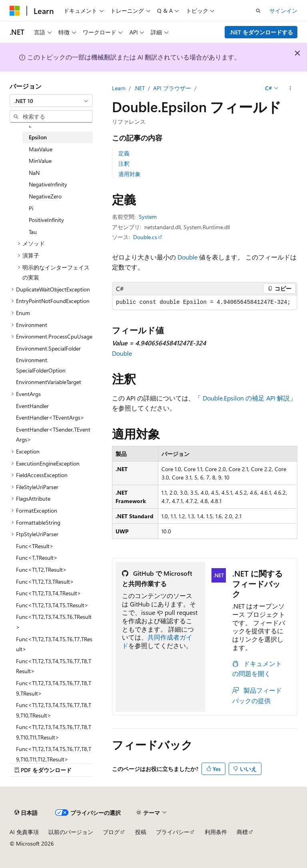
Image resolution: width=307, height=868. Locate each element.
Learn (119, 88)
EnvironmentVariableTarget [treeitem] (49, 382)
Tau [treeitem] (33, 232)
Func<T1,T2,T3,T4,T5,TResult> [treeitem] (52, 605)
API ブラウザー (172, 88)
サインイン (283, 11)
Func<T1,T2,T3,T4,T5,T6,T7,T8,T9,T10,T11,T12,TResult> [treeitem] (54, 754)
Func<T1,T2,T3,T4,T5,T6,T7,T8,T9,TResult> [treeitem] (54, 688)
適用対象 (130, 174)
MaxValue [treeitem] (41, 149)
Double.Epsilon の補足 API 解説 (246, 398)
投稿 (141, 832)
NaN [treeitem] (34, 173)
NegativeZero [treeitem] (45, 196)
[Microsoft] (15, 11)
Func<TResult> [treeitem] (35, 546)
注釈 (124, 163)
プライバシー (173, 832)
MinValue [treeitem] (40, 161)
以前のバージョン (71, 832)
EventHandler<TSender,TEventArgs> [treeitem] (53, 435)
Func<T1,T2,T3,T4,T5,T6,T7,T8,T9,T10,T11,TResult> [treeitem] (54, 732)
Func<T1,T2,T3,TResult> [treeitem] (45, 582)
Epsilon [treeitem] (38, 137)
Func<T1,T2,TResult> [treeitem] (41, 570)
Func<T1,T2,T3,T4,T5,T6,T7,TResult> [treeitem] (54, 644)
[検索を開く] (258, 11)
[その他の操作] (290, 88)
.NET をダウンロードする (261, 32)
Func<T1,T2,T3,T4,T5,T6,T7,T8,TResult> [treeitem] (54, 666)
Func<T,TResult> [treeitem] (37, 558)
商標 (242, 832)
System (148, 217)
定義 (124, 153)
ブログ (111, 832)
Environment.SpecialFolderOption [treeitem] (41, 365)
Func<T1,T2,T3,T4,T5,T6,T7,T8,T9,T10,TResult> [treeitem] (54, 710)
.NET (139, 88)
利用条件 (216, 832)
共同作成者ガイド (157, 641)
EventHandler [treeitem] (32, 406)
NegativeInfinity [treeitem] (48, 184)
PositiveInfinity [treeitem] (46, 220)
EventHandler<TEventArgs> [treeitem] (50, 417)
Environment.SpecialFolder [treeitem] (48, 348)
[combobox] (51, 101)
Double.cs (145, 237)
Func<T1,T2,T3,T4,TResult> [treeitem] (49, 593)
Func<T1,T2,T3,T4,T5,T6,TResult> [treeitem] (54, 622)
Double (187, 257)
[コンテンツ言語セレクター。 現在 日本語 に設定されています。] (26, 813)
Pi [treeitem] (31, 208)
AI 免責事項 (24, 832)
